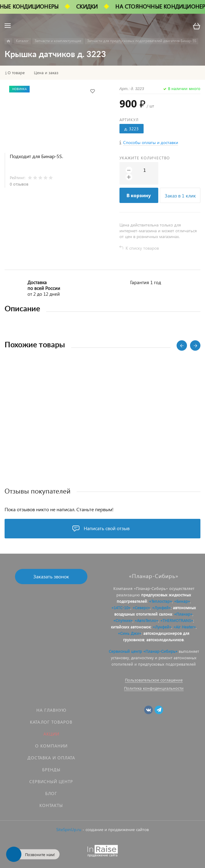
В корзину (139, 195)
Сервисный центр (51, 781)
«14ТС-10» (121, 608)
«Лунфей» (161, 608)
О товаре (16, 73)
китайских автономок (131, 627)
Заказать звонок (51, 576)
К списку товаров (142, 248)
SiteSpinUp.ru (69, 829)
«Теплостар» (161, 601)
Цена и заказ (46, 73)
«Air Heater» (185, 627)
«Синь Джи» (130, 633)
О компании (51, 746)
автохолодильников (165, 640)
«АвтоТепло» (146, 620)
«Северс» (141, 608)
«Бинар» (182, 601)
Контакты (51, 805)
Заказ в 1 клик (180, 195)
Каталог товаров (51, 722)
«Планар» (183, 614)
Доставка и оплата (51, 758)
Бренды (51, 770)
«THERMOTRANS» (177, 620)
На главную (51, 710)
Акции (51, 734)
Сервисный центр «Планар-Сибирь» (143, 651)
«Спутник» (123, 620)
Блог (51, 793)
